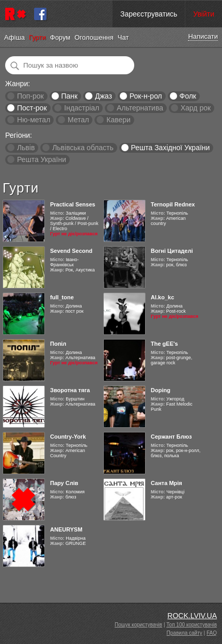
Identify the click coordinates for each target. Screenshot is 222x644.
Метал (78, 120)
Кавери (118, 120)
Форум (60, 37)
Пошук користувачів (138, 625)
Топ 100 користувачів (192, 625)
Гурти (37, 37)
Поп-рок (30, 96)
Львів (26, 148)
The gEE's (164, 344)
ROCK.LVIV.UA (192, 616)
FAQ (212, 633)
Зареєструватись (149, 14)
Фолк (188, 96)
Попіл (58, 344)
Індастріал (82, 108)
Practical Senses (73, 204)
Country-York (68, 437)
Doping (161, 390)
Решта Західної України (170, 148)
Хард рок (196, 108)
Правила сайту (185, 633)
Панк (69, 96)
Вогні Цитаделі (172, 251)
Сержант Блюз (171, 437)
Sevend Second (71, 251)
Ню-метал (34, 120)
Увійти (204, 14)
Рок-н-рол (146, 96)
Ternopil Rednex (173, 204)
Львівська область (83, 148)
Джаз (104, 96)
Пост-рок (32, 108)
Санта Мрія (166, 483)
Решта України (42, 159)
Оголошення (94, 37)
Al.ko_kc (162, 297)
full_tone (62, 297)
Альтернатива (140, 108)
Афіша (14, 37)
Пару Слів (64, 483)
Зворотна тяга (70, 390)
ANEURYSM (66, 529)
